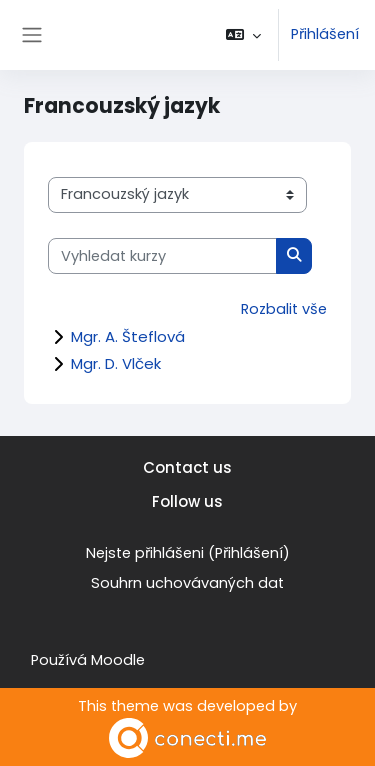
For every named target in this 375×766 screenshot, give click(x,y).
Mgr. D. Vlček (116, 363)
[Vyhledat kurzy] (162, 256)
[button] (243, 35)
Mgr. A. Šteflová (128, 336)
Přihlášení (325, 34)
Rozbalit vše (284, 309)
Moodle (118, 660)
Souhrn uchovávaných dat (187, 583)
